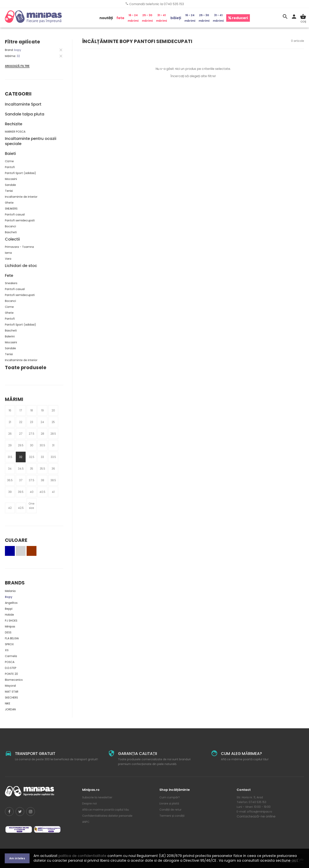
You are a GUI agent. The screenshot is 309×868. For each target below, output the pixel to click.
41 (53, 492)
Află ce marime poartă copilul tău (106, 810)
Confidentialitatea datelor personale (107, 816)
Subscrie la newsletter (97, 797)
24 (42, 422)
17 (21, 410)
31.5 (10, 457)
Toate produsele (26, 368)
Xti (7, 650)
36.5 (10, 480)
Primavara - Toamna (19, 247)
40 (32, 492)
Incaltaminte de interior (21, 197)
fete (120, 18)
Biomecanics (14, 680)
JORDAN (10, 709)
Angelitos (11, 603)
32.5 (32, 457)
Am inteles (17, 858)
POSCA (10, 662)
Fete (9, 275)
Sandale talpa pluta (25, 114)
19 (42, 410)
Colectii (12, 239)
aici (295, 861)
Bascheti (11, 232)
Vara (8, 259)
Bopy (9, 597)
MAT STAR (12, 692)
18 (32, 410)
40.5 (42, 492)
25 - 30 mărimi (147, 18)
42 (10, 508)
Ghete (9, 203)
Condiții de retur (170, 810)
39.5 (21, 492)
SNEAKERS (11, 209)
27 (21, 434)
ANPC (86, 822)
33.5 (53, 457)
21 (10, 422)
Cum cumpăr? (170, 797)
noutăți (106, 18)
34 (10, 469)
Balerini (10, 336)
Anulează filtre (17, 66)
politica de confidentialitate (82, 856)
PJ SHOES (11, 621)
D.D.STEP (11, 668)
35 (32, 469)
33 (42, 457)
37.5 (32, 480)
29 (10, 445)
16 (10, 410)
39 (10, 492)
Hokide (9, 615)
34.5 (21, 469)
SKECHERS (11, 698)
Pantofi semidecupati (20, 220)
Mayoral (10, 686)
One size (32, 506)
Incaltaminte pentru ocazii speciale (31, 141)
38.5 (53, 480)
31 (53, 445)
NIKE (8, 703)
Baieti (10, 154)
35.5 (42, 469)
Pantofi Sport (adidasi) (20, 173)
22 (21, 422)
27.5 (32, 434)
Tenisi (9, 191)
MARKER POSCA (15, 132)
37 (21, 480)
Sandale (10, 185)
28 (42, 434)
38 (42, 480)
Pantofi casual (15, 214)
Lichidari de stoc (21, 266)
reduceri (238, 18)
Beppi (9, 609)
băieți (176, 18)
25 (53, 422)
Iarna (8, 253)
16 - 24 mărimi (133, 18)
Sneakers (11, 283)
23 (32, 422)
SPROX (9, 644)
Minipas (10, 626)
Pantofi (10, 167)
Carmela (11, 656)
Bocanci (10, 226)
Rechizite (14, 124)
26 (10, 434)
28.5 (53, 434)
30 (32, 445)
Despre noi (89, 803)
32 (21, 457)
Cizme (9, 161)
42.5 (21, 508)
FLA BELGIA (12, 638)
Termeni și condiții (172, 816)
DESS (8, 632)
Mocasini (11, 179)
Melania (10, 591)
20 (53, 410)
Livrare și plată (169, 803)
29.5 (21, 445)
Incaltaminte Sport (23, 104)
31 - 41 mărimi (161, 18)
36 (53, 469)
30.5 (42, 445)
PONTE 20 (11, 674)
